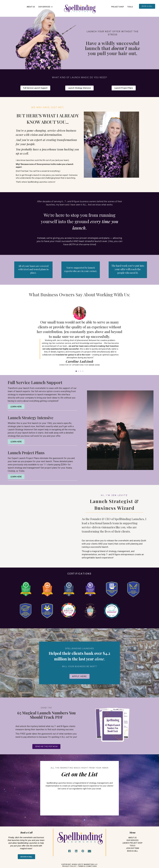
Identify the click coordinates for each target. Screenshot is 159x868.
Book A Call (132, 851)
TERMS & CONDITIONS (87, 866)
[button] (70, 851)
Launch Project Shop (132, 843)
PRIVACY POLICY (69, 866)
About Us (132, 838)
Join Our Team (132, 848)
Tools (130, 7)
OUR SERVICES (44, 7)
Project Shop (117, 7)
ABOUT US (31, 7)
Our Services (132, 840)
